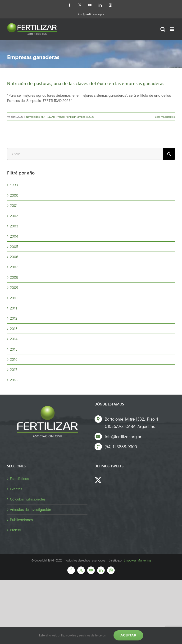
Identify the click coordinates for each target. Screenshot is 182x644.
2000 (14, 195)
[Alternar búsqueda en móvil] (163, 29)
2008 (14, 277)
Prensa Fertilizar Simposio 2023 (75, 117)
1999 (14, 185)
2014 (14, 339)
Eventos (16, 489)
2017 (14, 369)
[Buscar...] (85, 154)
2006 (14, 257)
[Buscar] (169, 154)
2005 (14, 246)
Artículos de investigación (31, 509)
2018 (14, 380)
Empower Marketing (137, 560)
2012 (14, 318)
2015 (14, 349)
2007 (14, 267)
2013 (14, 329)
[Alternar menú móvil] (172, 29)
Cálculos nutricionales (28, 499)
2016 (14, 359)
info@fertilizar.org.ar (91, 14)
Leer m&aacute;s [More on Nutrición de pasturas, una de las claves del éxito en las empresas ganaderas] (165, 117)
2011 (14, 308)
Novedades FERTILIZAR (40, 117)
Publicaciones (21, 520)
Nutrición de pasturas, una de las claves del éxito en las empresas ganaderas (86, 84)
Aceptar (128, 635)
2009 (14, 287)
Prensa (16, 530)
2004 (14, 236)
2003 (14, 226)
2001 (14, 205)
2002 (14, 216)
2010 (14, 298)
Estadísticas (19, 478)
